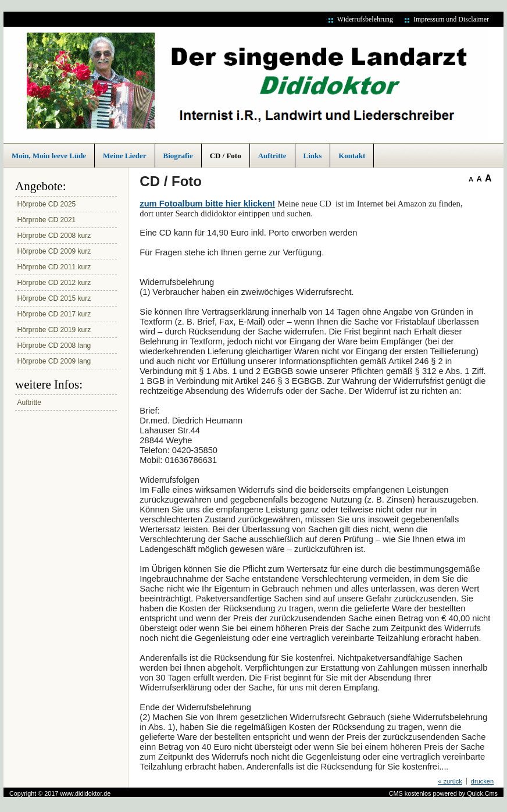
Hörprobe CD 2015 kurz (54, 298)
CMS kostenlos (410, 793)
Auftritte (272, 156)
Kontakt (352, 156)
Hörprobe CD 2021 (47, 220)
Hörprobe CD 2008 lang (54, 346)
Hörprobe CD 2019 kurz (54, 330)
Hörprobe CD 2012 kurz (54, 283)
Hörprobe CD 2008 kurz (54, 236)
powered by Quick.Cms (465, 793)
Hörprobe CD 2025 (47, 204)
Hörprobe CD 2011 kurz (54, 267)
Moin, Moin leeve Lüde (49, 156)
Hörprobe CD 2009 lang (54, 361)
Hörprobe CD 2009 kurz (54, 251)
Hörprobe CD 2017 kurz (54, 314)
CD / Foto (226, 156)
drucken (482, 781)
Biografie (178, 156)
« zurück (450, 781)
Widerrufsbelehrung (365, 19)
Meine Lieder (124, 156)
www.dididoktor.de (85, 793)
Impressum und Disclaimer (451, 19)
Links (313, 156)
